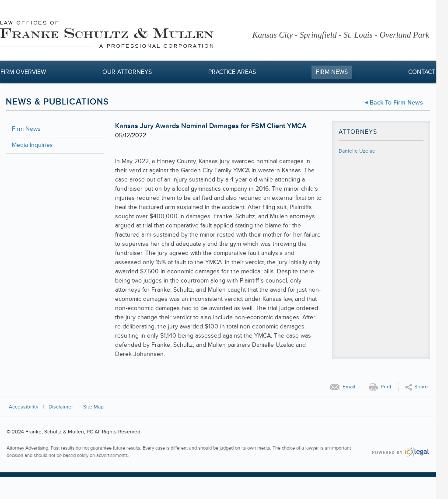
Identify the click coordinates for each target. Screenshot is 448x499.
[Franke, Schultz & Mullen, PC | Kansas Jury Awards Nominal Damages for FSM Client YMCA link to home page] (107, 36)
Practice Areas (232, 72)
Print (386, 387)
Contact (422, 72)
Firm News (332, 72)
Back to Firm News (396, 103)
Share (421, 387)
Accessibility (24, 407)
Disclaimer (61, 407)
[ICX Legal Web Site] (401, 452)
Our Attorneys (127, 72)
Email (349, 387)
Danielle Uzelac (357, 151)
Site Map (93, 407)
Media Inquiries (32, 145)
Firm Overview (23, 72)
